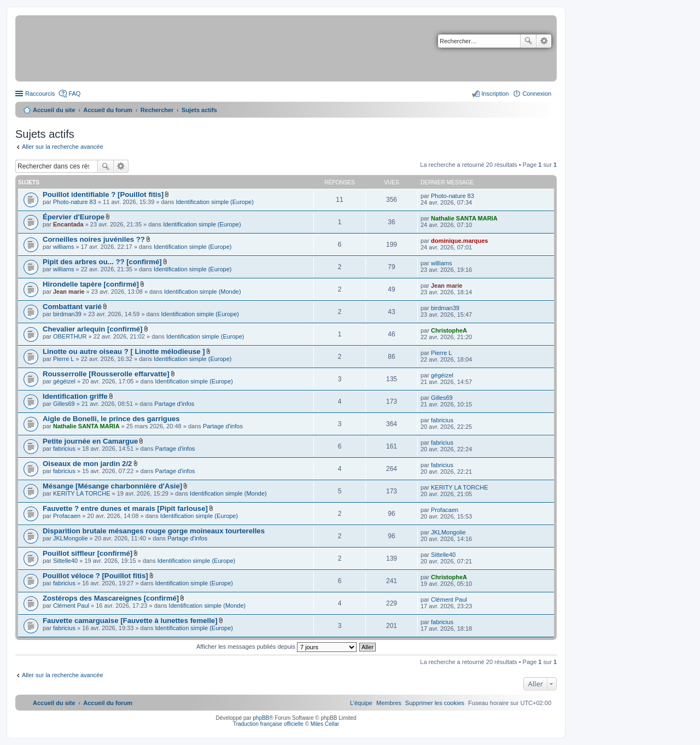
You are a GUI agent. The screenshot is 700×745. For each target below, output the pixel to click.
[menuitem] (435, 703)
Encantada (68, 224)
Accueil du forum (108, 110)
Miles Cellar (325, 724)
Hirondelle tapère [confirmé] (91, 284)
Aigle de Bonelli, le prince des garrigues (111, 419)
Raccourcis (40, 94)
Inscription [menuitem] (495, 94)
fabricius (442, 420)
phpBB (261, 718)
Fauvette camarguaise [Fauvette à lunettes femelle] (130, 621)
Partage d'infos (174, 404)
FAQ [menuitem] (74, 94)
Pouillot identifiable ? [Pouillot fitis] (103, 194)
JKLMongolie (71, 538)
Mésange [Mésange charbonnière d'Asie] (112, 486)
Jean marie (69, 292)
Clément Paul (71, 606)
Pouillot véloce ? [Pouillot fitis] (95, 576)
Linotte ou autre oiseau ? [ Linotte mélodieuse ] (124, 351)
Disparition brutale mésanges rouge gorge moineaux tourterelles (154, 531)
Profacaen (67, 516)
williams (64, 247)
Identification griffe (75, 396)
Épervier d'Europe (74, 217)
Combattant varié (72, 307)
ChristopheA (449, 330)
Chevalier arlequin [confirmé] (92, 329)
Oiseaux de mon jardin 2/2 (87, 464)
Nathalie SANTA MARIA (464, 218)
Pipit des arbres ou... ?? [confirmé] (102, 262)
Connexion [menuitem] (537, 94)
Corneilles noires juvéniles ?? (94, 239)
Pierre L (64, 359)
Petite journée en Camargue (90, 441)
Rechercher (528, 41)
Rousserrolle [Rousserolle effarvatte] (106, 374)
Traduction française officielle (268, 724)
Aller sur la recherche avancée (63, 147)
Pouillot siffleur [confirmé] (87, 553)
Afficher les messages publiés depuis (276, 647)
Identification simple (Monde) (203, 292)
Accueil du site (54, 110)
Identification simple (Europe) (214, 202)
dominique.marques (460, 241)
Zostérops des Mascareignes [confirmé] (111, 598)
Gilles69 (64, 404)
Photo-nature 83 (75, 202)
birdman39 (67, 314)
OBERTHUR (70, 336)
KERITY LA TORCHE (82, 493)
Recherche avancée (544, 41)
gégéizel (64, 381)
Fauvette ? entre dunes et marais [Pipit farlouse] (125, 508)
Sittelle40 (65, 561)
